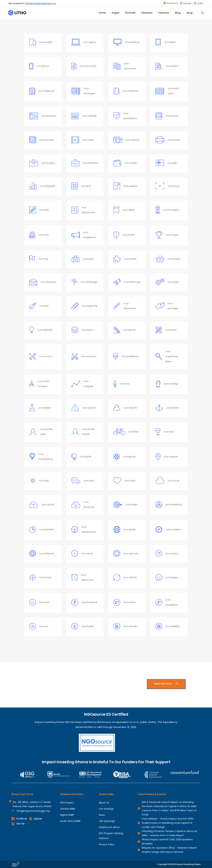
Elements (147, 14)
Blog (178, 14)
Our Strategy (106, 809)
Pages (116, 14)
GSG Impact (67, 803)
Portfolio (130, 14)
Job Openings (107, 821)
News (102, 815)
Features (164, 14)
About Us (104, 803)
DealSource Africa (109, 827)
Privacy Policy (107, 844)
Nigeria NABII (67, 815)
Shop (190, 14)
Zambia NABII (67, 809)
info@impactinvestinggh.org (41, 3)
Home (102, 14)
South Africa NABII (70, 821)
